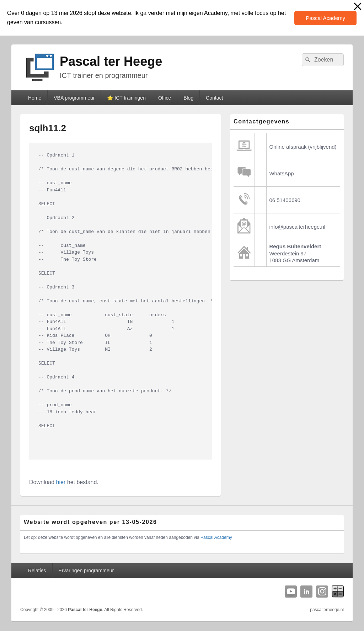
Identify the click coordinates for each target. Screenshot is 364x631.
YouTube (291, 592)
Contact (214, 98)
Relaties (37, 571)
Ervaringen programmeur (86, 571)
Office (165, 98)
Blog (188, 98)
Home (35, 98)
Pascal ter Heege (111, 61)
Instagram (322, 592)
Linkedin (306, 592)
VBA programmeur (74, 98)
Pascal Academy (325, 18)
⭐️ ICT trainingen (126, 98)
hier (61, 482)
